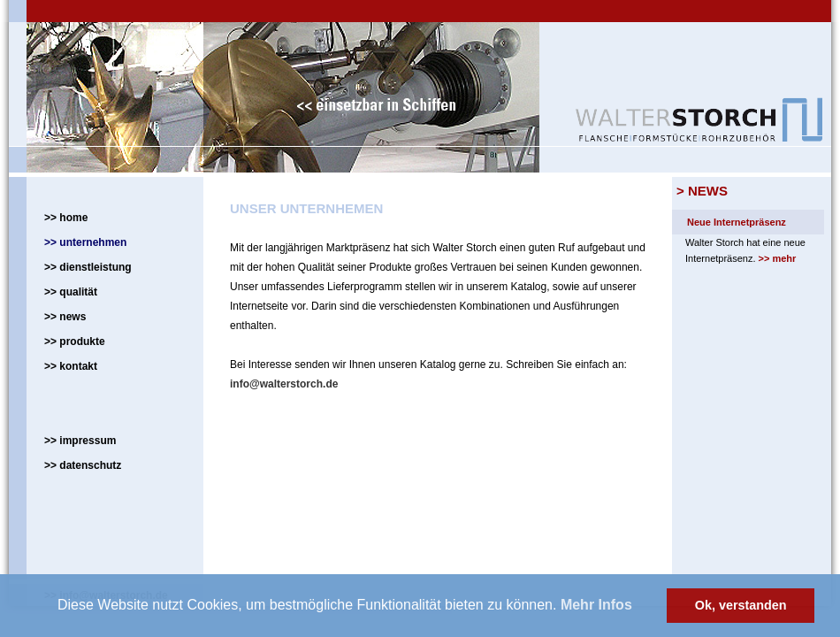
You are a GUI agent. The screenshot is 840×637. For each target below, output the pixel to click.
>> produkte (75, 342)
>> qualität (71, 292)
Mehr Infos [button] (596, 605)
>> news (65, 317)
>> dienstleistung (88, 267)
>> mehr (778, 258)
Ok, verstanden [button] (741, 605)
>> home (66, 218)
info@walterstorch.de (284, 384)
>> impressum (80, 441)
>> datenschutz (83, 465)
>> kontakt (71, 366)
